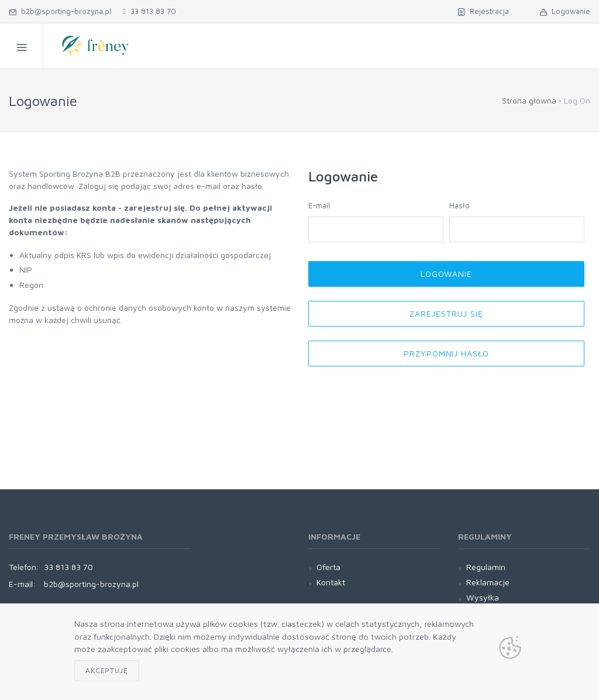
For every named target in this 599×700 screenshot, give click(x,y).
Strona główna (529, 100)
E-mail (319, 205)
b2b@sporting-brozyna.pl (60, 11)
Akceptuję (107, 670)
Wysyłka (483, 597)
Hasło (459, 205)
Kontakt (331, 582)
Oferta (328, 567)
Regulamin (486, 567)
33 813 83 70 (149, 11)
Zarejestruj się (446, 313)
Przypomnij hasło (447, 353)
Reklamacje (488, 582)
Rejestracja (483, 11)
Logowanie (565, 11)
